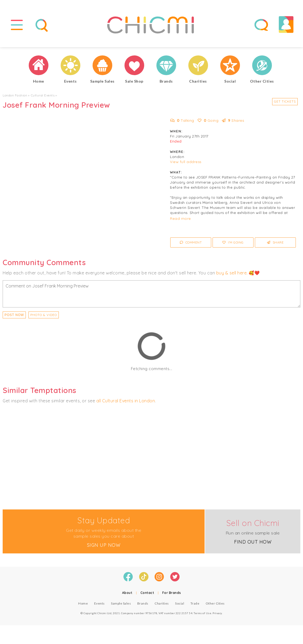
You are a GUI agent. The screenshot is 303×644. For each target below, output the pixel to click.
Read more (180, 218)
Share (275, 242)
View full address (186, 162)
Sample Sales (121, 603)
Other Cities (215, 603)
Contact (147, 593)
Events (99, 603)
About (127, 593)
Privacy (217, 613)
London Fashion (15, 95)
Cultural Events (43, 95)
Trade (195, 603)
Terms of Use (202, 613)
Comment (191, 242)
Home (83, 603)
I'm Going (233, 242)
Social (180, 603)
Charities (162, 603)
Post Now (14, 315)
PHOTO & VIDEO (44, 315)
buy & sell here (232, 273)
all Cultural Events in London (126, 401)
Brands (143, 603)
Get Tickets (285, 101)
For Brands (172, 593)
